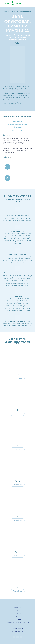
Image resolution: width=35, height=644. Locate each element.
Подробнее (17, 378)
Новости (17, 613)
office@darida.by (18, 631)
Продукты (18, 610)
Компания (18, 607)
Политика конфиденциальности (17, 622)
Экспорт (17, 616)
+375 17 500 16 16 (17, 629)
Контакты (17, 619)
